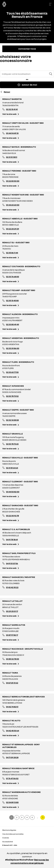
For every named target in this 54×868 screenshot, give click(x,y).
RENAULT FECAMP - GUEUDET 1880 (19, 290)
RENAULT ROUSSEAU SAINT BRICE (18, 768)
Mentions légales (9, 830)
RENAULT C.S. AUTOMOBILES (16, 529)
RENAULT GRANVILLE (13, 434)
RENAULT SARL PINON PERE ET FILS (19, 553)
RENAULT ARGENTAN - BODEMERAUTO (21, 338)
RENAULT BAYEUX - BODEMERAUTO (19, 147)
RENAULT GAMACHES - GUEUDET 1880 (20, 505)
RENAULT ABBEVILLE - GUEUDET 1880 (20, 219)
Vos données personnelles (13, 834)
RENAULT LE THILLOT (12, 601)
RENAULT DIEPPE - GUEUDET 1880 (18, 410)
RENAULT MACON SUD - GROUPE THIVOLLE (23, 649)
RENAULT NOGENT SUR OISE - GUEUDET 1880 (23, 195)
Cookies (6, 838)
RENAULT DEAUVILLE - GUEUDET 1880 (20, 458)
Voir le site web (9, 114)
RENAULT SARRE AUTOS (14, 625)
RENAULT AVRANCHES (13, 386)
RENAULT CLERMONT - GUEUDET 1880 (20, 481)
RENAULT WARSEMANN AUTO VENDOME (21, 792)
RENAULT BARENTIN (12, 99)
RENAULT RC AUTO (11, 720)
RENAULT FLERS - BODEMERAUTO (18, 362)
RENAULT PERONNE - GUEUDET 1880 (19, 171)
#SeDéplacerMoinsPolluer (19, 860)
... (37, 817)
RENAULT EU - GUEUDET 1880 (16, 242)
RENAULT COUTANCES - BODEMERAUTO (21, 266)
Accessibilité (8, 842)
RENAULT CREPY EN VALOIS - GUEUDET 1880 (23, 123)
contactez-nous (27, 49)
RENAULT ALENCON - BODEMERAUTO (20, 314)
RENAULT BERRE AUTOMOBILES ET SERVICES (23, 697)
